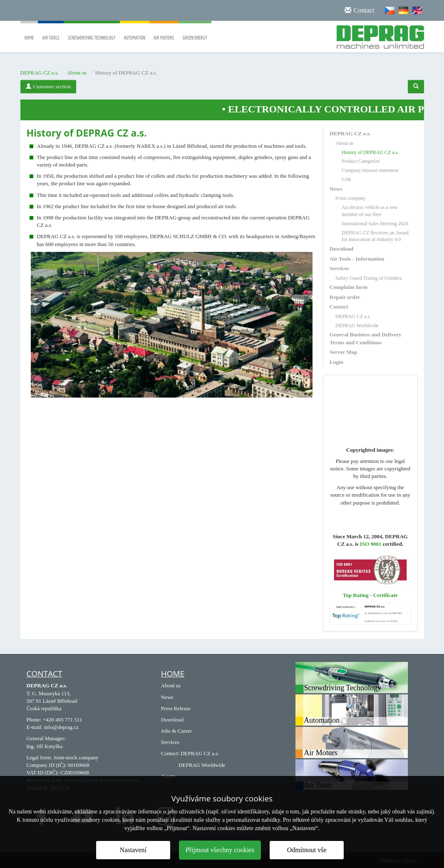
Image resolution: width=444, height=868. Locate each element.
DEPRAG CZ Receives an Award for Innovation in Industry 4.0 (375, 236)
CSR (346, 179)
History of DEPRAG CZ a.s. (370, 152)
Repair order (345, 297)
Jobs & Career (176, 731)
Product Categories (361, 161)
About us (77, 73)
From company (351, 198)
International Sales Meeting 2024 (375, 224)
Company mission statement (370, 170)
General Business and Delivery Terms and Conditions (366, 338)
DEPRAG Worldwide (357, 326)
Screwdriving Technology (92, 32)
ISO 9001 (371, 544)
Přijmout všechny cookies (220, 850)
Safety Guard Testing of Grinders (369, 278)
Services (339, 268)
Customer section (48, 86)
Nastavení (133, 850)
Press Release (176, 708)
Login (336, 362)
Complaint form (349, 287)
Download (341, 249)
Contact (339, 307)
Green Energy (195, 32)
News (336, 189)
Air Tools (51, 32)
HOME (173, 674)
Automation (135, 32)
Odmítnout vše (307, 850)
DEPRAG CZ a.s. (40, 73)
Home (29, 32)
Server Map (344, 352)
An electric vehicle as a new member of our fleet (370, 211)
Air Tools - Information (357, 259)
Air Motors (164, 32)
